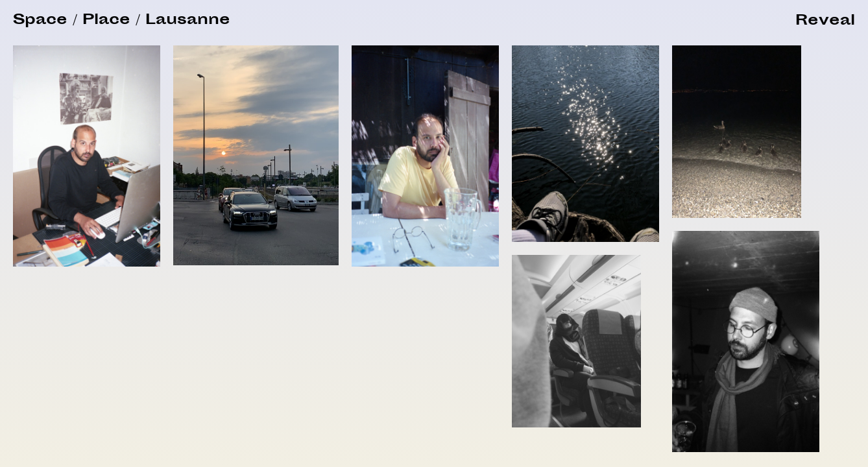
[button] (825, 22)
